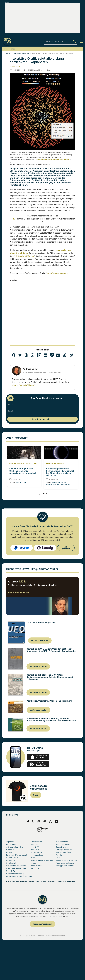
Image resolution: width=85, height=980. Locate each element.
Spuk (25, 482)
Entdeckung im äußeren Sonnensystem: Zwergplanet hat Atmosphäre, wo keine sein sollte (60, 472)
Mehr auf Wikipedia (18, 592)
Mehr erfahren (66, 548)
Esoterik (9, 852)
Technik (59, 855)
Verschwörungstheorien (65, 863)
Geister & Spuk (16, 464)
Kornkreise (35, 850)
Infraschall (19, 482)
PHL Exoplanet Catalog (24, 256)
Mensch (34, 863)
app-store (38, 757)
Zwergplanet (65, 485)
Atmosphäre (56, 482)
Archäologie (11, 844)
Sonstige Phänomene (64, 850)
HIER (14, 219)
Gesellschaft (11, 863)
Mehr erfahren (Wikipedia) (24, 385)
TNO (59, 485)
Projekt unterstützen (42, 924)
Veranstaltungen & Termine (66, 860)
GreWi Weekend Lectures (16, 868)
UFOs (58, 858)
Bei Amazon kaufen (38, 728)
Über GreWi (11, 871)
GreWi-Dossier (37, 842)
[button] (14, 355)
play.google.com (38, 764)
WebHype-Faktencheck (65, 866)
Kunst (33, 858)
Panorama (35, 868)
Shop (36, 795)
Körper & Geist (31, 464)
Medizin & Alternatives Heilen (42, 860)
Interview (35, 844)
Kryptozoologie (37, 855)
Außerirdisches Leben (21, 53)
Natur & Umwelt (37, 866)
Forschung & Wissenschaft (17, 855)
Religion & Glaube (63, 844)
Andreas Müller (15, 67)
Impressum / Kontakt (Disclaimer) (19, 876)
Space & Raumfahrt (55, 464)
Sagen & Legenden (63, 847)
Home (8, 53)
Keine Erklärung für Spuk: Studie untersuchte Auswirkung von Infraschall (23, 471)
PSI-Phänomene (62, 842)
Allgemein (10, 842)
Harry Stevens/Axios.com (57, 273)
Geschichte (11, 860)
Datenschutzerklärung (15, 874)
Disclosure (10, 850)
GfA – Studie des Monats (16, 866)
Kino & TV (35, 847)
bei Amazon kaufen (40, 640)
